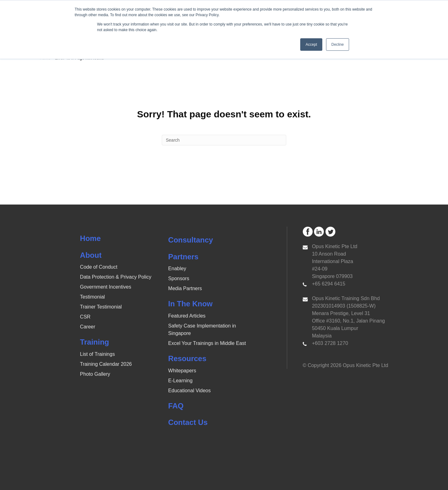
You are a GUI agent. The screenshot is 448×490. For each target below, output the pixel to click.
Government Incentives (106, 287)
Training (94, 342)
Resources (187, 358)
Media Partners (185, 288)
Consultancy (191, 240)
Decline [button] (338, 45)
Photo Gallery (95, 374)
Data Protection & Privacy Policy (116, 277)
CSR (85, 317)
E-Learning (180, 381)
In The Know (191, 304)
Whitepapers (182, 371)
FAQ (176, 406)
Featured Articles (187, 316)
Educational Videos (190, 391)
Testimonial (92, 297)
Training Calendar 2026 (106, 364)
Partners (183, 257)
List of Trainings (97, 354)
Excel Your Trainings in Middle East (207, 343)
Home (90, 238)
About (91, 255)
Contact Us (188, 422)
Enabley (177, 269)
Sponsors (179, 278)
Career (88, 327)
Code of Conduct (99, 267)
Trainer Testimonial (101, 307)
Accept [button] (311, 45)
